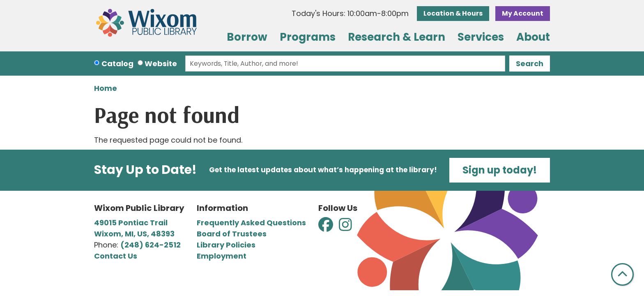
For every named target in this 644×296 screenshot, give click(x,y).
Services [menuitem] (481, 37)
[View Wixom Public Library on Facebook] (327, 227)
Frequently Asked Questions (251, 223)
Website (161, 64)
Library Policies (226, 245)
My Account (523, 13)
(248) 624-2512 (151, 245)
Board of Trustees (232, 234)
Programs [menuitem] (308, 37)
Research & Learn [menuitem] (397, 37)
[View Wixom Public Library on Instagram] (345, 227)
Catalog (117, 64)
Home (106, 88)
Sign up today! (500, 170)
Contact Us (116, 256)
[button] (350, 13)
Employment (222, 256)
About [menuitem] (533, 37)
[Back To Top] (622, 274)
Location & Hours (453, 13)
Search (530, 64)
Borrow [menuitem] (247, 37)
